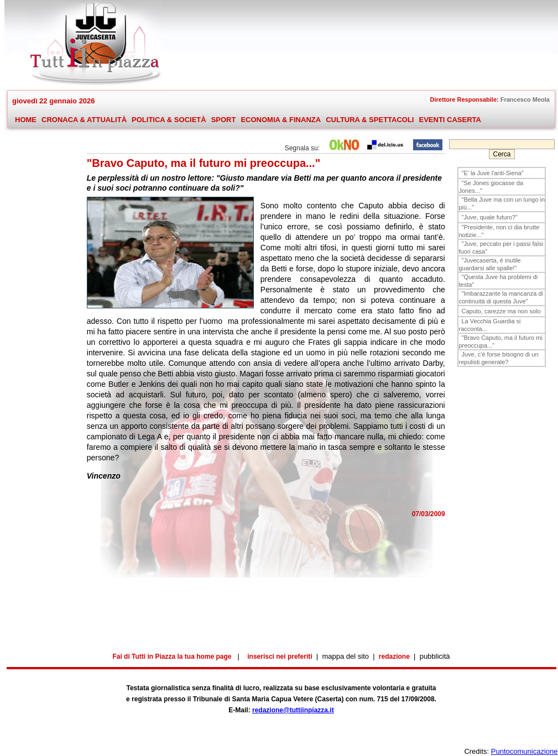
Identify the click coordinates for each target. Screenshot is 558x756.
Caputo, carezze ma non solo (501, 311)
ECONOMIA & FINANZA (281, 120)
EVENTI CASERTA (450, 120)
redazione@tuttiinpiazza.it (293, 710)
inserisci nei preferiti (280, 657)
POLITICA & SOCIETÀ (169, 120)
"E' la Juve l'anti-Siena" (492, 173)
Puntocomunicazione (525, 751)
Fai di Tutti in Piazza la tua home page (172, 657)
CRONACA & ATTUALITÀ (84, 120)
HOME (26, 120)
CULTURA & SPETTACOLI (369, 120)
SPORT (223, 120)
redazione (394, 657)
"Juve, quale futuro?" (489, 217)
